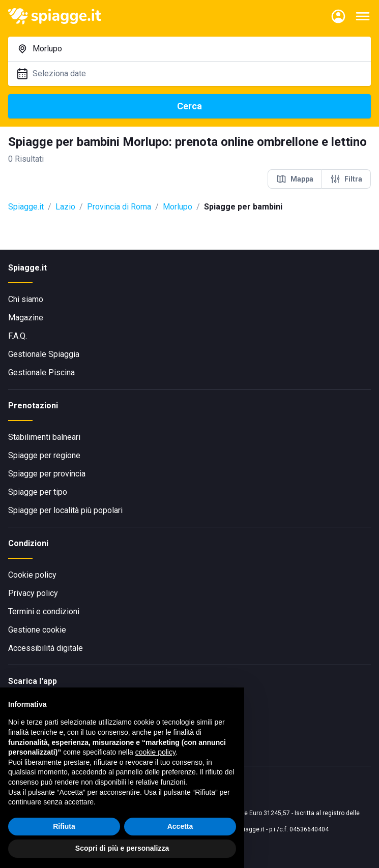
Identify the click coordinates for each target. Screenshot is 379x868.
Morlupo (178, 207)
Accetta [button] (180, 826)
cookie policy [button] (155, 752)
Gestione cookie (37, 630)
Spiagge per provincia (47, 474)
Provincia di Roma (119, 207)
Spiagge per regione (44, 455)
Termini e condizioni (44, 611)
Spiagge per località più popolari (65, 510)
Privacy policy (33, 593)
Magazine (26, 318)
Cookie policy (32, 575)
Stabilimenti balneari (44, 437)
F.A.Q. (18, 336)
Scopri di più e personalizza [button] (122, 848)
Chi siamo (26, 299)
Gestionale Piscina (41, 372)
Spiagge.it (26, 207)
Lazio (65, 207)
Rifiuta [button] (64, 826)
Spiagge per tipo (38, 492)
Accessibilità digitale (46, 648)
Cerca (189, 106)
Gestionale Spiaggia (44, 354)
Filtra (346, 179)
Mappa (295, 179)
